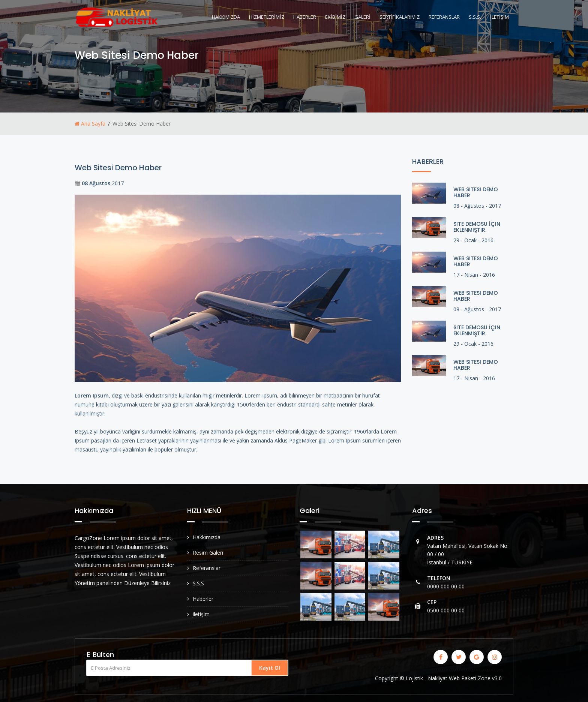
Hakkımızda (207, 537)
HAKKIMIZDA (226, 17)
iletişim (201, 614)
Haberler (203, 599)
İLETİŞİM (499, 17)
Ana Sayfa (90, 124)
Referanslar (207, 568)
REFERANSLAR (444, 17)
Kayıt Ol (270, 668)
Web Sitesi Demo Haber (476, 192)
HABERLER (305, 17)
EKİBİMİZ (335, 17)
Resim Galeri (208, 553)
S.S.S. (475, 17)
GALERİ (362, 17)
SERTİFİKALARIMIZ (400, 17)
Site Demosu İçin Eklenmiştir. (477, 227)
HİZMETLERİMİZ (267, 17)
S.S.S (198, 583)
